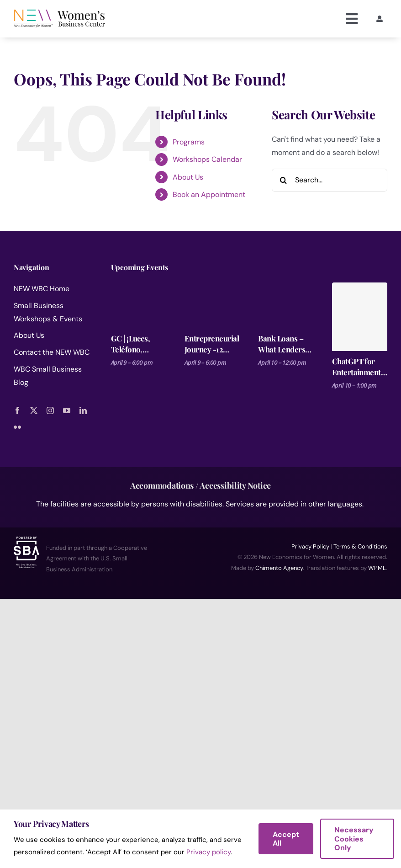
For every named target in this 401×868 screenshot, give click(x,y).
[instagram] (50, 410)
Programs (189, 142)
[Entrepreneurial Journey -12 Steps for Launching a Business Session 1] (212, 305)
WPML (377, 568)
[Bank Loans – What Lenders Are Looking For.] (286, 305)
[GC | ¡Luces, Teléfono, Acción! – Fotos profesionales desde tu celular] (139, 305)
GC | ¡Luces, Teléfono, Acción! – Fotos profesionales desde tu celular (137, 344)
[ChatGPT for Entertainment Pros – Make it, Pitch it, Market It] (360, 317)
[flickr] (17, 427)
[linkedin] (83, 410)
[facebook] (17, 410)
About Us (188, 177)
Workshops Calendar (207, 159)
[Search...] (330, 180)
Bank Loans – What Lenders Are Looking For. (282, 344)
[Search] (283, 180)
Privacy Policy (310, 546)
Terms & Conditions (360, 546)
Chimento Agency (279, 568)
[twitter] (34, 410)
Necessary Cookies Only (354, 839)
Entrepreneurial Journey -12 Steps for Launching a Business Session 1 (212, 344)
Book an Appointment (209, 194)
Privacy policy (208, 852)
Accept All (286, 839)
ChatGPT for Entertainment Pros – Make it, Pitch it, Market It (358, 367)
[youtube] (67, 410)
